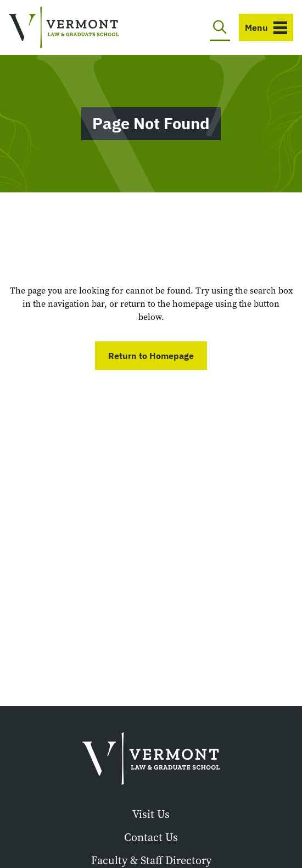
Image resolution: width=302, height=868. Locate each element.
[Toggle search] (220, 27)
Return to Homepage (151, 356)
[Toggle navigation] (266, 27)
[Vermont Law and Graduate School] (64, 28)
